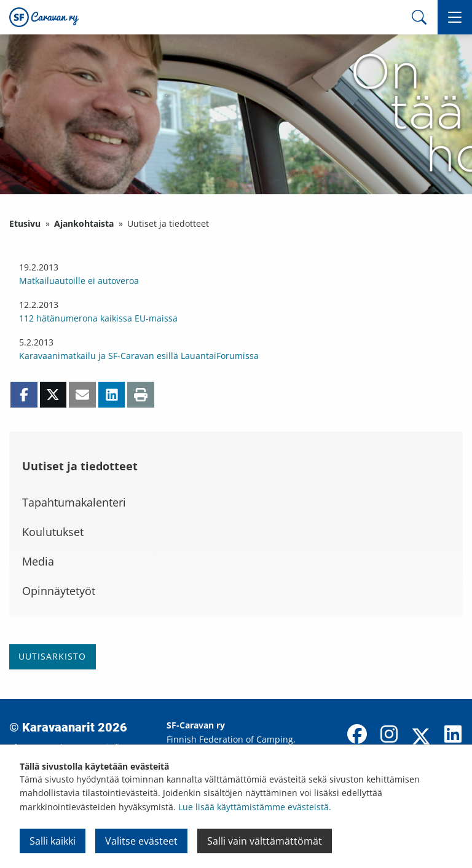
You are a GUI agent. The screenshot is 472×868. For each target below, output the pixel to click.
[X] (421, 738)
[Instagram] (389, 735)
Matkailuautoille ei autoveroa (79, 281)
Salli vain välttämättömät (265, 841)
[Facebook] (357, 735)
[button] (455, 17)
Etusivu (25, 223)
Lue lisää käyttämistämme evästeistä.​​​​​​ (255, 807)
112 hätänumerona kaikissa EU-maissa (98, 318)
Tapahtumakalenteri (74, 502)
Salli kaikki (53, 841)
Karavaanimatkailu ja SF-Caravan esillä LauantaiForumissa (139, 356)
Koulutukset (53, 532)
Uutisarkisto (52, 656)
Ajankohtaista (84, 223)
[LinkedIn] (453, 735)
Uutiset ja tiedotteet (80, 466)
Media (38, 561)
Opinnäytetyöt (59, 591)
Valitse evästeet (141, 841)
